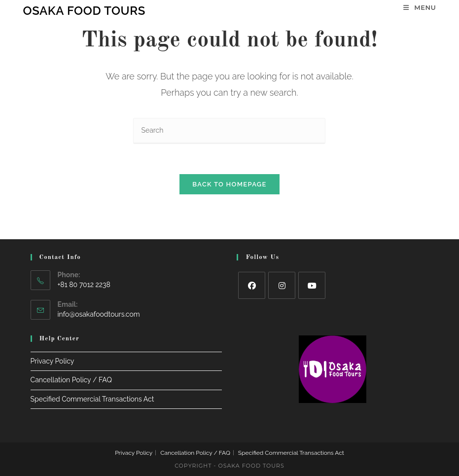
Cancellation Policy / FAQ (71, 380)
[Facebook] (252, 285)
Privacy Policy (53, 361)
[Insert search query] (229, 131)
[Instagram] (282, 285)
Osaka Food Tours (84, 11)
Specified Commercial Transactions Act (92, 399)
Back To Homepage (229, 184)
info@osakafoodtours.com (99, 314)
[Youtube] (312, 285)
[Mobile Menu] (420, 7)
